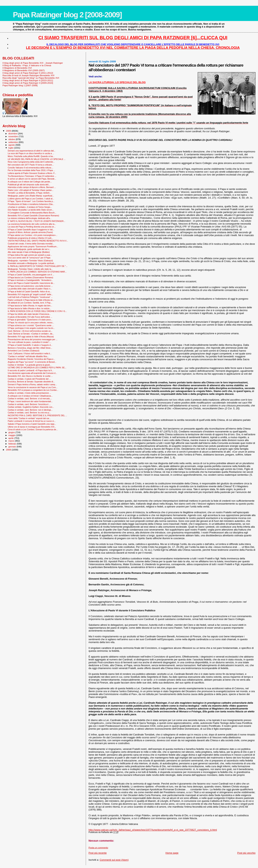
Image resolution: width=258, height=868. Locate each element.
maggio (12, 435)
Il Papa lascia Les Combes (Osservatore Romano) (30, 277)
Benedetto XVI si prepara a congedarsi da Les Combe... (33, 390)
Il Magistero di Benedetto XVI (17, 68)
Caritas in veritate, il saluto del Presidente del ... (29, 379)
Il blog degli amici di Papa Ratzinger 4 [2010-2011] (28, 80)
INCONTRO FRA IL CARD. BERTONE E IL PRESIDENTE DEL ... (37, 415)
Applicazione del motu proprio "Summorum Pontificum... (33, 246)
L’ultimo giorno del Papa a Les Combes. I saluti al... (31, 199)
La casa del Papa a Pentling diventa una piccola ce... (32, 227)
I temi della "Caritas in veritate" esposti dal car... (29, 418)
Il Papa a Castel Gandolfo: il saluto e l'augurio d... (30, 345)
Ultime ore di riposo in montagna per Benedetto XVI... (32, 427)
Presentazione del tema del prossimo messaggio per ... (33, 339)
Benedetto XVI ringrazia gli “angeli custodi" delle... (30, 294)
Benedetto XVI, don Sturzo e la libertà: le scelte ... (30, 376)
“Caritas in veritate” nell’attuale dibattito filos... (28, 356)
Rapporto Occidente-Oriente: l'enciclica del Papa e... (31, 359)
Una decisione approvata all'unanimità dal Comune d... (32, 373)
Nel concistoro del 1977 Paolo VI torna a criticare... (31, 165)
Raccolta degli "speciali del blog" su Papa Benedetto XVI (31, 78)
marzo (12, 441)
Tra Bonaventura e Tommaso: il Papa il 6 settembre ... (32, 176)
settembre (14, 142)
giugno (12, 432)
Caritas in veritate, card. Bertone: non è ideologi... (30, 410)
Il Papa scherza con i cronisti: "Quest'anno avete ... (31, 325)
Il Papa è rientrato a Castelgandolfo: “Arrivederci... (30, 280)
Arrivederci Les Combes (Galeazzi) (24, 351)
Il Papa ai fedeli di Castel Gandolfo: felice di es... (30, 292)
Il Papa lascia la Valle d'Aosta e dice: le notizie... (29, 308)
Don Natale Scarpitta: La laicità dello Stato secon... (31, 210)
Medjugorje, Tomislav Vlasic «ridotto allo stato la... (30, 269)
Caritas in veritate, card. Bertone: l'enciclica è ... (29, 404)
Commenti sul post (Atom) (114, 860)
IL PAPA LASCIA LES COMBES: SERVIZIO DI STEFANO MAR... (37, 272)
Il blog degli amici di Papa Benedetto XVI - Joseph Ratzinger (33, 63)
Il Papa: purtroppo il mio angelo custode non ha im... (31, 328)
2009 (9, 131)
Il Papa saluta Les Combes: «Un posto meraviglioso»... (33, 235)
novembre (14, 136)
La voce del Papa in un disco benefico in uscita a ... (31, 153)
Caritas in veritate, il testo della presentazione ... (29, 393)
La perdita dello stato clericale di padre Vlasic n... (30, 289)
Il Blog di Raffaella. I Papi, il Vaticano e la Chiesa (27, 65)
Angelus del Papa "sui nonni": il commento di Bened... (32, 362)
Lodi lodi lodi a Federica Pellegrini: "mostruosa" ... (30, 297)
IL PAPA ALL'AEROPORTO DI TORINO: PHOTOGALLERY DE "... (38, 266)
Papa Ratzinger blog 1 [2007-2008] (20, 85)
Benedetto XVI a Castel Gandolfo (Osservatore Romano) (33, 216)
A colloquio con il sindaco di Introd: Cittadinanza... (30, 396)
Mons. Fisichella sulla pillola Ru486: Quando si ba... (31, 156)
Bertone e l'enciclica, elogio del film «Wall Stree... (30, 348)
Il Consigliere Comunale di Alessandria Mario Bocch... (32, 213)
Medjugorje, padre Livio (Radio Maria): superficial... (31, 196)
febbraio (13, 444)
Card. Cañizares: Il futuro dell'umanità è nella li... (30, 353)
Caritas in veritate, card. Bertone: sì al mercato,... (30, 398)
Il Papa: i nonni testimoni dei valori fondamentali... (30, 401)
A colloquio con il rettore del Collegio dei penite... (30, 182)
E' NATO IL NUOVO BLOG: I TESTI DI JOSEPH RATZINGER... (36, 221)
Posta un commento (98, 848)
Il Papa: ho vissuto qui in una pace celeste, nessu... (31, 322)
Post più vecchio (246, 853)
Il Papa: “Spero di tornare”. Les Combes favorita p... (31, 201)
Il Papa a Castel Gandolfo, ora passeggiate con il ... (31, 275)
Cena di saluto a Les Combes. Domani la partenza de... (33, 429)
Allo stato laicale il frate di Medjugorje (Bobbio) (29, 252)
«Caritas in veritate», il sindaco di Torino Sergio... (30, 207)
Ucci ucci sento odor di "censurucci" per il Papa (29, 258)
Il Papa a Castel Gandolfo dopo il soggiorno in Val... (31, 230)
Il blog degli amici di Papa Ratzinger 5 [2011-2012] (28, 73)
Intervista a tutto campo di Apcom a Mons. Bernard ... (32, 187)
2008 (9, 450)
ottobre (12, 139)
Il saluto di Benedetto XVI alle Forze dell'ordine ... (30, 317)
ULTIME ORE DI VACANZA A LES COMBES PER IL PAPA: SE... (37, 368)
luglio (11, 148)
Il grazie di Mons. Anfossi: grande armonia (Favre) (30, 232)
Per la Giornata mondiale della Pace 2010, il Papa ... (31, 170)
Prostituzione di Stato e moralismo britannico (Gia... (31, 204)
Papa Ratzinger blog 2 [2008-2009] (67, 15)
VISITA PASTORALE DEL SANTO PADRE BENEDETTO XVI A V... (38, 241)
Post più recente (97, 853)
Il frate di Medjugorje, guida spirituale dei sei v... (29, 249)
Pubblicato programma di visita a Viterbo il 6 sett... (30, 238)
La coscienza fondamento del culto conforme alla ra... (32, 224)
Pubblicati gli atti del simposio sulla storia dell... (29, 185)
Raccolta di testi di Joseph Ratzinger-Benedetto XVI (28, 75)
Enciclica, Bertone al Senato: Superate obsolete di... (31, 382)
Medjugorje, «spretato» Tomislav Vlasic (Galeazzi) (30, 261)
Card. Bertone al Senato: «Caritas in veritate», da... (31, 334)
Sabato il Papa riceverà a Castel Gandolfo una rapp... (32, 424)
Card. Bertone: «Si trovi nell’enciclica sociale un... (30, 331)
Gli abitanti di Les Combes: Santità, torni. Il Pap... (30, 303)
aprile (11, 438)
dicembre (13, 134)
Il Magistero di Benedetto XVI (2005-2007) (24, 70)
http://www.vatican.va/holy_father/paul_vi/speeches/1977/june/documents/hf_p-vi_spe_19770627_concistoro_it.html (153, 830)
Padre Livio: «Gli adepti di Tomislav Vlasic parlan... (31, 190)
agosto (12, 145)
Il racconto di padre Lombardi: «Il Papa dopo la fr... (31, 370)
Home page (172, 853)
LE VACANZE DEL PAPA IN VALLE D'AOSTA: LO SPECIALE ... (37, 159)
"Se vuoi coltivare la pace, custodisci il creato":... (29, 342)
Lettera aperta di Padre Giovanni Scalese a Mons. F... (32, 173)
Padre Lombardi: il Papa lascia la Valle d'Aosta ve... (31, 300)
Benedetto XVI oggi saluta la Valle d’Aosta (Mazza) (31, 337)
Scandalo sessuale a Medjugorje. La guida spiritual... (32, 263)
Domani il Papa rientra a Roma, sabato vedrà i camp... (32, 384)
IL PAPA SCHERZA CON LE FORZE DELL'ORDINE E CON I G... (37, 311)
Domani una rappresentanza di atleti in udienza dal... (32, 151)
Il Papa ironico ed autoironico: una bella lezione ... (30, 286)
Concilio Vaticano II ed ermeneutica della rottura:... (30, 168)
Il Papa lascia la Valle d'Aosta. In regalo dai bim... (30, 306)
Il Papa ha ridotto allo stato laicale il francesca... (29, 314)
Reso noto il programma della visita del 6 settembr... (31, 162)
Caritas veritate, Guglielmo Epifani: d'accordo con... (31, 407)
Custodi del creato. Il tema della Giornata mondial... (31, 244)
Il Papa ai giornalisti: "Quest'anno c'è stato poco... (30, 320)
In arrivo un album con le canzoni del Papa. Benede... (32, 179)
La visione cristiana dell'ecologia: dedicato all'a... (30, 218)
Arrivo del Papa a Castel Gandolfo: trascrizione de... (31, 283)
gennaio (13, 447)
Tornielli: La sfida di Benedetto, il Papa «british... (29, 193)
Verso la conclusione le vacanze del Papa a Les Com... (33, 387)
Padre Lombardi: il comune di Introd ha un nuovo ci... (32, 421)
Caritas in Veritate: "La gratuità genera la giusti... (30, 365)
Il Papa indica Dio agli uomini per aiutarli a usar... (30, 255)
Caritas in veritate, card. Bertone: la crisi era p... (29, 413)
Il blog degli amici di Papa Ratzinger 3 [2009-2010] (28, 83)
